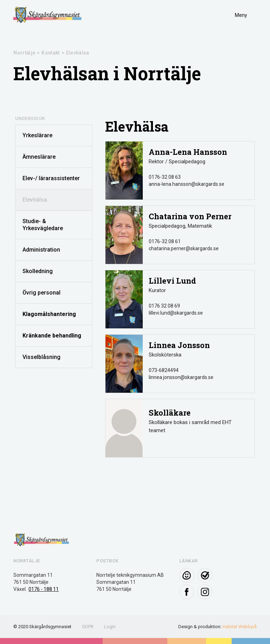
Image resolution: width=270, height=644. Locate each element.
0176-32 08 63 (165, 177)
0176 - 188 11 (44, 589)
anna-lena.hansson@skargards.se (187, 184)
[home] (47, 15)
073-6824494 (164, 370)
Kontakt (50, 53)
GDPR (88, 627)
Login (110, 627)
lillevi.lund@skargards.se (176, 313)
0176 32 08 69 (164, 306)
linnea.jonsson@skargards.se (181, 377)
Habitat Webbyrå (240, 627)
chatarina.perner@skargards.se (184, 248)
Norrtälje (24, 53)
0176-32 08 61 (165, 241)
